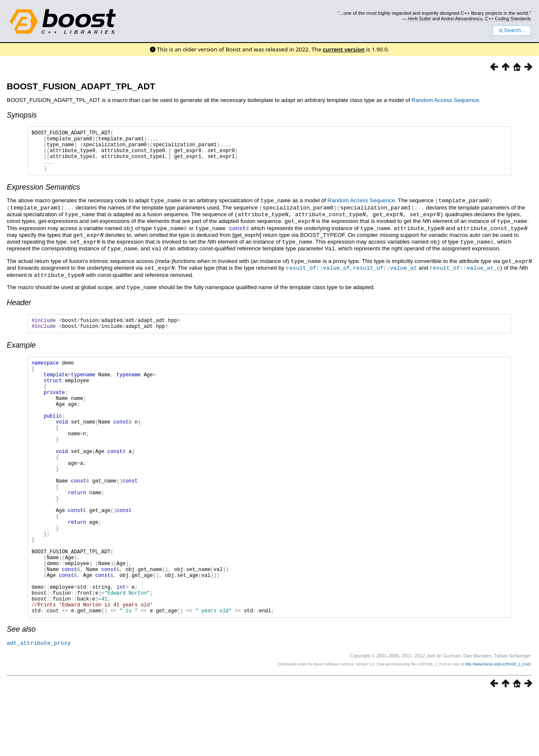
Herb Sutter (420, 19)
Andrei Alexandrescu (462, 19)
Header (19, 306)
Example (21, 351)
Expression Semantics (43, 196)
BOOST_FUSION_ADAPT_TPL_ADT (81, 86)
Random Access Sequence (445, 100)
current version (344, 49)
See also (21, 690)
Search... (512, 30)
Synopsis (22, 115)
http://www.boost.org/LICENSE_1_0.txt (497, 724)
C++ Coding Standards (508, 19)
